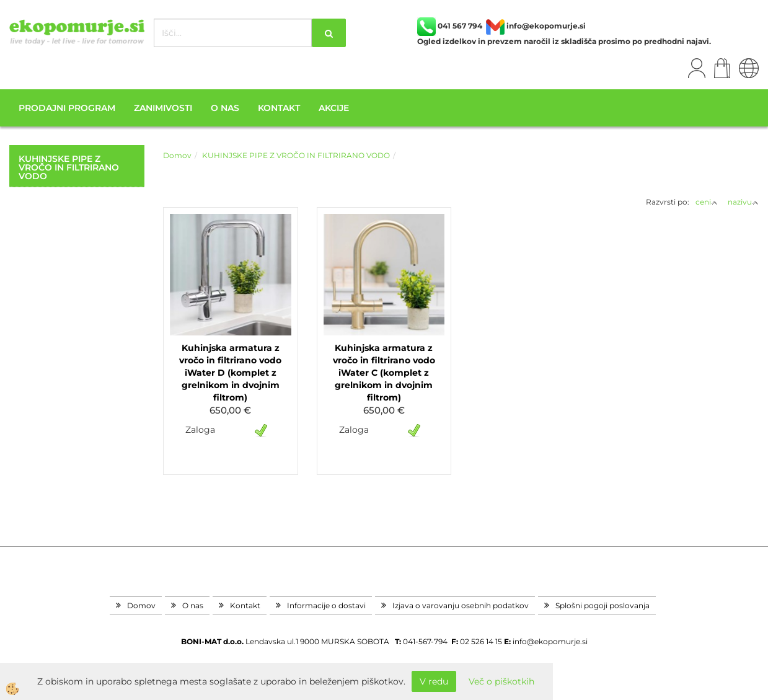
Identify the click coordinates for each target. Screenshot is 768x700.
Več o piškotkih (501, 681)
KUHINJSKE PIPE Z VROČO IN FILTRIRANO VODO (296, 155)
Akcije (334, 108)
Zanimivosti (163, 108)
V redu (434, 681)
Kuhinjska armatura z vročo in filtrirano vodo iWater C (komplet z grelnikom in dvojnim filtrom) (384, 373)
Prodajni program (67, 108)
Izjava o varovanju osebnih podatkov (461, 605)
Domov (177, 155)
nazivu (743, 202)
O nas (225, 108)
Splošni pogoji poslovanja (602, 605)
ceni (707, 202)
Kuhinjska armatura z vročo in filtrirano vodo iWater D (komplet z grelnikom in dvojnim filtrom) (230, 373)
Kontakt (279, 108)
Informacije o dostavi (326, 605)
